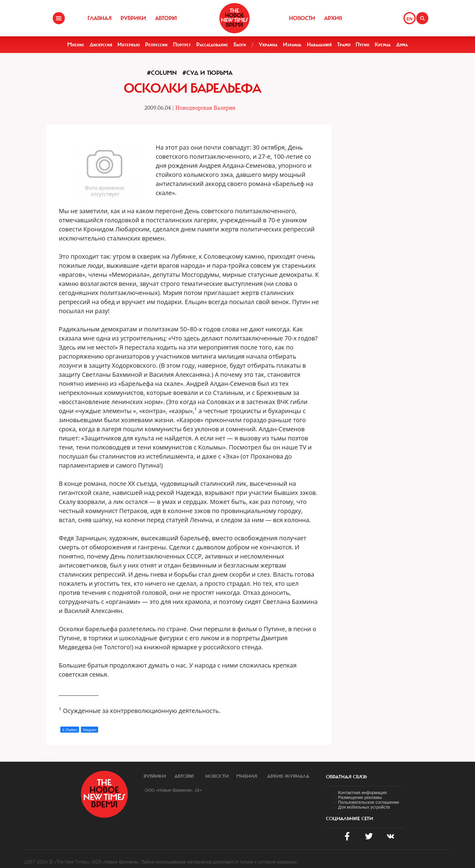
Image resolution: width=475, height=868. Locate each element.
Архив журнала (288, 776)
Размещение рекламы (360, 797)
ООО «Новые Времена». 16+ (173, 790)
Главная (100, 18)
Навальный (319, 45)
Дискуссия (101, 45)
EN (409, 19)
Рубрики (133, 18)
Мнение (76, 45)
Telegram (90, 730)
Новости (302, 18)
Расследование (212, 45)
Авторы (166, 18)
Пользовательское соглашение (369, 802)
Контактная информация (362, 793)
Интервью (129, 45)
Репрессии (156, 45)
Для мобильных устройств (364, 807)
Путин (362, 45)
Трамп (344, 45)
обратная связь (346, 777)
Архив (333, 18)
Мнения (247, 776)
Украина (268, 45)
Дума (402, 45)
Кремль (383, 45)
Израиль (292, 45)
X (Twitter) (70, 730)
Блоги (240, 45)
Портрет (182, 45)
